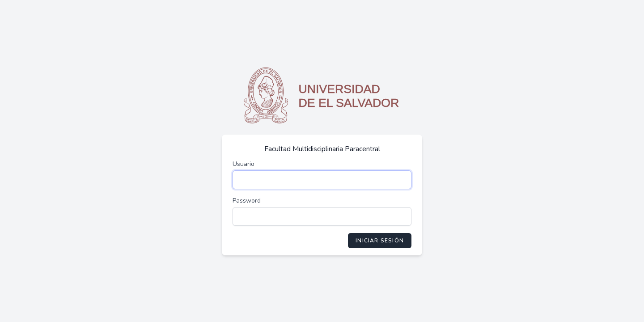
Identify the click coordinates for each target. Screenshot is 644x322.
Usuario (244, 164)
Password (247, 201)
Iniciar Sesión (380, 241)
